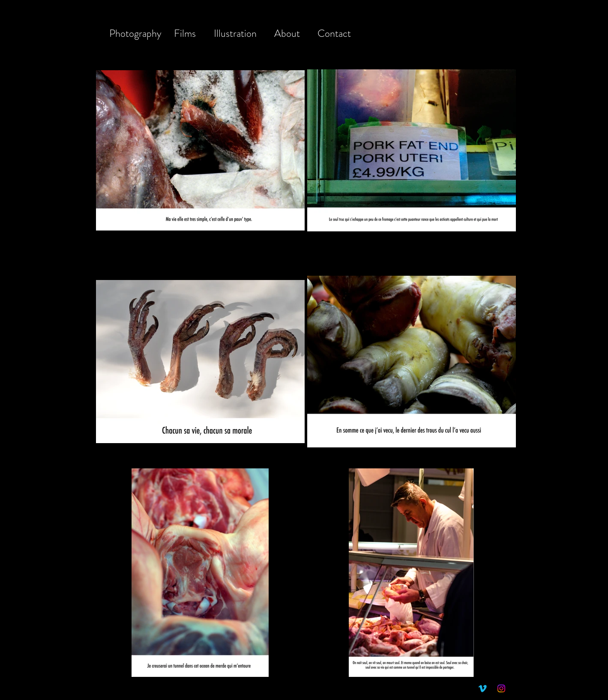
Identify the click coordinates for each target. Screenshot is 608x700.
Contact (334, 33)
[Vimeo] (482, 688)
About (287, 33)
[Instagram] (501, 688)
